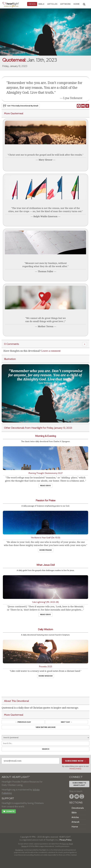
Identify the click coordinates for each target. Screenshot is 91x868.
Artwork (65, 4)
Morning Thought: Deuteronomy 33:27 (45, 473)
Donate (9, 812)
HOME (77, 4)
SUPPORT (8, 798)
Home (75, 827)
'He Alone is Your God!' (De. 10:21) (46, 538)
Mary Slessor (46, 160)
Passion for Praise (46, 500)
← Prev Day (23, 722)
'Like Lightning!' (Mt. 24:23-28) (45, 602)
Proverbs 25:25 (46, 666)
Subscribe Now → (76, 761)
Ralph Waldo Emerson (45, 216)
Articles (52, 4)
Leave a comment (51, 351)
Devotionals (78, 808)
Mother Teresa (46, 326)
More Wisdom (46, 676)
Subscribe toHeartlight (79, 784)
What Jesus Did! (46, 565)
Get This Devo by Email (21, 106)
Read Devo (45, 486)
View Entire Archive (46, 727)
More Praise (46, 550)
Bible (41, 4)
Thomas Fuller (46, 271)
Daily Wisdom (45, 629)
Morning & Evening (46, 436)
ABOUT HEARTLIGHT (16, 777)
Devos (32, 4)
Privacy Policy (75, 769)
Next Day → (67, 722)
